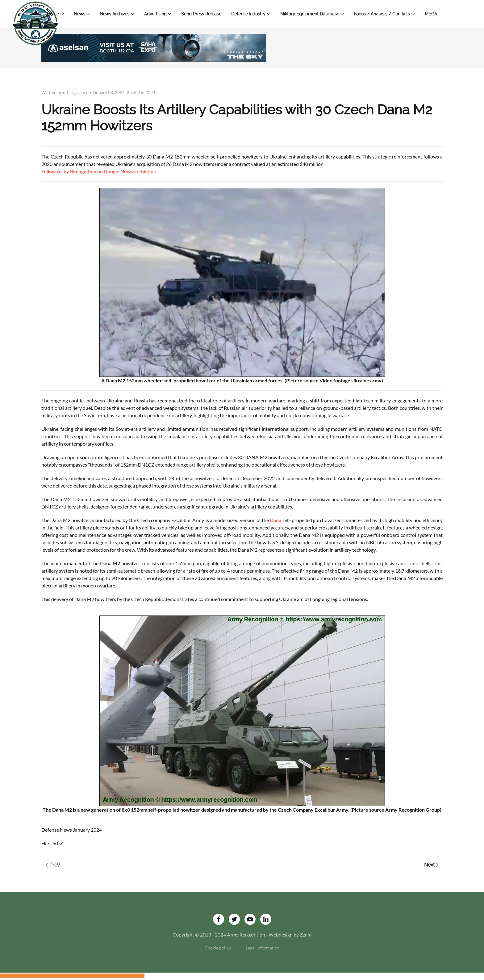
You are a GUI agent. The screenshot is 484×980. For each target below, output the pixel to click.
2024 (150, 92)
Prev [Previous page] (53, 865)
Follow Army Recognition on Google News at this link (99, 171)
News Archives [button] (117, 14)
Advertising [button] (158, 14)
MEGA (431, 14)
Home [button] (55, 14)
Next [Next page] (431, 865)
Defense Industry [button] (251, 14)
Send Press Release (201, 14)
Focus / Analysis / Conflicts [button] (384, 14)
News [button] (82, 14)
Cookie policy (218, 948)
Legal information (263, 948)
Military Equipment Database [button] (312, 14)
